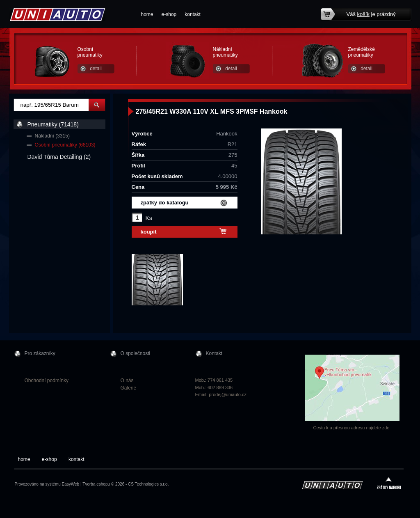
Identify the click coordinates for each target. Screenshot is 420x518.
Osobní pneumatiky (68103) (65, 145)
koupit (149, 232)
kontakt (193, 14)
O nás (127, 380)
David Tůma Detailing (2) (59, 157)
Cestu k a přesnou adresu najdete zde (352, 428)
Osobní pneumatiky (90, 52)
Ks (149, 218)
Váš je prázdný (371, 14)
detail (96, 69)
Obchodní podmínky (47, 380)
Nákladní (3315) (52, 136)
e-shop (169, 14)
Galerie (129, 388)
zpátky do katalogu (165, 203)
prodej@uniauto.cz (228, 394)
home (147, 14)
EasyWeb (71, 484)
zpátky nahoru (389, 484)
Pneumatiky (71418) (53, 124)
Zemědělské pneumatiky (362, 52)
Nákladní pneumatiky (225, 52)
